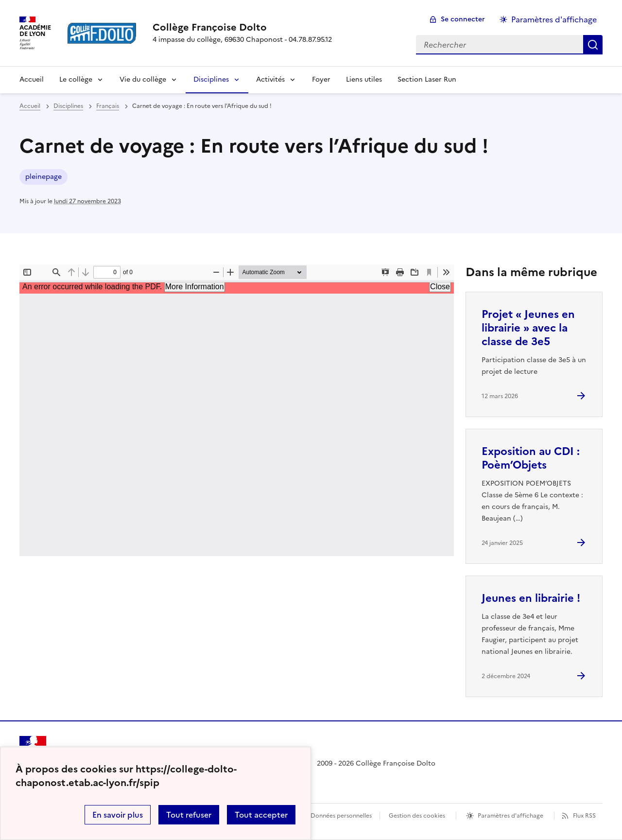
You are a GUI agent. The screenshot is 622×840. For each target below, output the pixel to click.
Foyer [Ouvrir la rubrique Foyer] (321, 79)
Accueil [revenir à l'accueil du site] (32, 79)
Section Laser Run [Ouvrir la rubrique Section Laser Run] (427, 79)
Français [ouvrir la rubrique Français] (108, 106)
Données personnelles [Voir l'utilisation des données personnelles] (341, 816)
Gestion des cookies (417, 816)
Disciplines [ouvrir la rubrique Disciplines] (68, 106)
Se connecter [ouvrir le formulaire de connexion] (463, 19)
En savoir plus (118, 815)
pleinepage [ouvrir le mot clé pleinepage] (43, 177)
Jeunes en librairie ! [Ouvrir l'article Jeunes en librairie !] (531, 598)
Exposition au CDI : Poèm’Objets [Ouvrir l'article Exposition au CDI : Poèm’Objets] (531, 458)
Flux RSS (584, 816)
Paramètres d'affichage (510, 816)
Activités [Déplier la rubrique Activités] (270, 79)
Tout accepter (261, 815)
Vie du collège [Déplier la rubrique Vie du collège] (143, 79)
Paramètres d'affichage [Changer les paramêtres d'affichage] (554, 19)
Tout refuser (189, 815)
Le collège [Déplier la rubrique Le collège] (76, 79)
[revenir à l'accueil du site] (242, 27)
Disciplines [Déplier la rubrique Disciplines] (211, 79)
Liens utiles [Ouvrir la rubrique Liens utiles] (364, 79)
